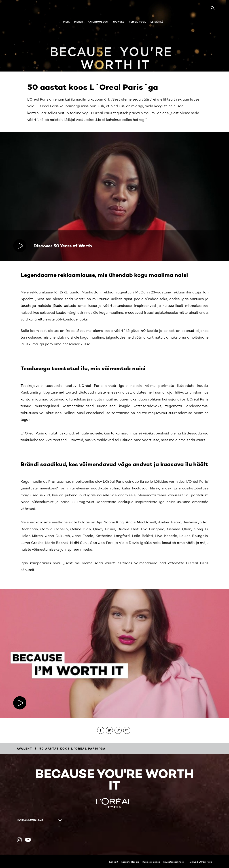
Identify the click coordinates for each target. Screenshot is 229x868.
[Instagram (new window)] (19, 840)
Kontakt (114, 862)
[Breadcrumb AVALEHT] (24, 749)
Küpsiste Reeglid (130, 862)
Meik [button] (67, 22)
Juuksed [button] (119, 22)
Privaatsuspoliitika (173, 862)
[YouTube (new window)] (28, 840)
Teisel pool (138, 22)
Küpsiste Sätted (151, 862)
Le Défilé (157, 22)
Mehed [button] (79, 22)
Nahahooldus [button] (98, 22)
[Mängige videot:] (20, 703)
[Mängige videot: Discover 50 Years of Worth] (20, 246)
